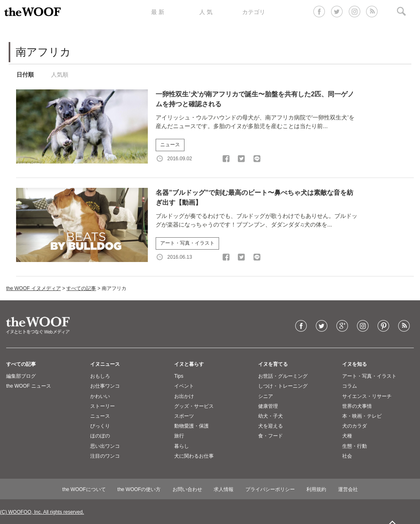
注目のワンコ (105, 456)
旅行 (179, 436)
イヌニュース (105, 364)
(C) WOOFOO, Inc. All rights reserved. (42, 512)
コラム (350, 386)
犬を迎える (271, 426)
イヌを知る (355, 364)
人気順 (60, 75)
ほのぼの (100, 436)
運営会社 (348, 489)
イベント (184, 386)
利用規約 (316, 489)
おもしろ (100, 376)
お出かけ (184, 396)
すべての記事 (81, 288)
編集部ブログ (21, 376)
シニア (266, 396)
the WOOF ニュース (29, 386)
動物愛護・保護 (191, 426)
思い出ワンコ (105, 446)
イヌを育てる (273, 364)
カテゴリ (254, 12)
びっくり (100, 426)
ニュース (170, 145)
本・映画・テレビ (362, 416)
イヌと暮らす (189, 364)
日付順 (25, 75)
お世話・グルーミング (283, 376)
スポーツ (184, 416)
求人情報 (224, 489)
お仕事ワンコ (105, 386)
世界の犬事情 (357, 406)
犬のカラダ (355, 426)
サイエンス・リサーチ (367, 396)
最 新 (158, 12)
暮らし (182, 446)
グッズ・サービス (194, 406)
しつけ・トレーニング (283, 386)
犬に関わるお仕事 (194, 456)
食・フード (271, 436)
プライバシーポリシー (270, 489)
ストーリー (103, 406)
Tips (179, 376)
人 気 (206, 12)
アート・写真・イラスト (187, 243)
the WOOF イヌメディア (34, 288)
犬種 (347, 436)
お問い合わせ (187, 489)
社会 (347, 456)
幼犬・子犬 (271, 416)
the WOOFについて (84, 489)
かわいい (100, 396)
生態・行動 (355, 446)
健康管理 (268, 406)
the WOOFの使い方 (139, 489)
